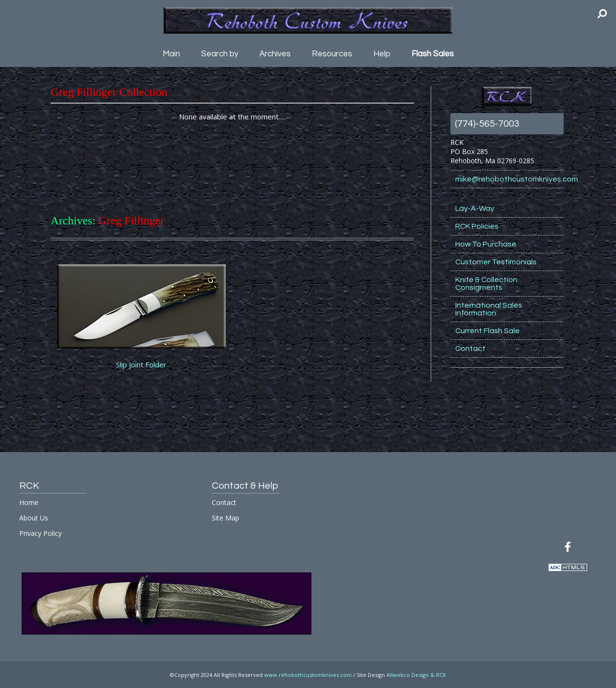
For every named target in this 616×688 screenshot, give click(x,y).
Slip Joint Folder (141, 364)
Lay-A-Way (475, 208)
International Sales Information (489, 309)
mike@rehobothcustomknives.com (509, 179)
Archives (275, 54)
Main (171, 54)
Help (382, 54)
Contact (470, 349)
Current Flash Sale (488, 331)
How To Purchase (486, 244)
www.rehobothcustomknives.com (308, 675)
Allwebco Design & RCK (416, 675)
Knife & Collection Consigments (486, 284)
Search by (220, 54)
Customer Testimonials (496, 262)
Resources (332, 54)
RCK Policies (477, 226)
